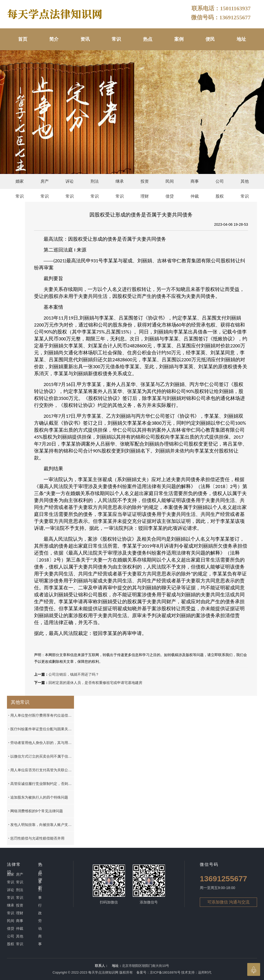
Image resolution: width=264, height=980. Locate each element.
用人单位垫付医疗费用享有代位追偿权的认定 (41, 715)
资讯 (85, 39)
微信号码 (209, 864)
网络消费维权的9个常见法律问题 (36, 811)
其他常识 (245, 184)
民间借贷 (170, 184)
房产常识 (45, 184)
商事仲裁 (195, 184)
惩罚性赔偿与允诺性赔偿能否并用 (36, 838)
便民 (210, 39)
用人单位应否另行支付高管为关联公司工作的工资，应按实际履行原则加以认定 (41, 770)
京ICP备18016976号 (165, 972)
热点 (148, 39)
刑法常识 (95, 184)
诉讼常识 (70, 184)
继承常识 (120, 184)
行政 (40, 909)
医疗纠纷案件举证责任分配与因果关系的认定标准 (41, 729)
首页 (23, 39)
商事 (40, 940)
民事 (40, 878)
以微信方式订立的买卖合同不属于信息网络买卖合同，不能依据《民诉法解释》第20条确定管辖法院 (41, 756)
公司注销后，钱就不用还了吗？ (74, 674)
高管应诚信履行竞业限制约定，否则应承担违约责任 (41, 784)
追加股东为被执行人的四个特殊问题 (38, 797)
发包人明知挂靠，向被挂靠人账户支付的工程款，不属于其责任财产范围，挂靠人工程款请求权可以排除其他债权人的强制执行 (41, 825)
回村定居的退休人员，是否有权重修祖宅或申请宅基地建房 (95, 683)
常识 (116, 39)
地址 (241, 39)
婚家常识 (20, 184)
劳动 (40, 925)
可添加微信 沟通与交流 (228, 902)
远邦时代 (205, 972)
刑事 (40, 894)
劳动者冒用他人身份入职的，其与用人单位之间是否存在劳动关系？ (41, 743)
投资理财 (145, 184)
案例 (179, 39)
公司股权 (220, 184)
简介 (54, 39)
